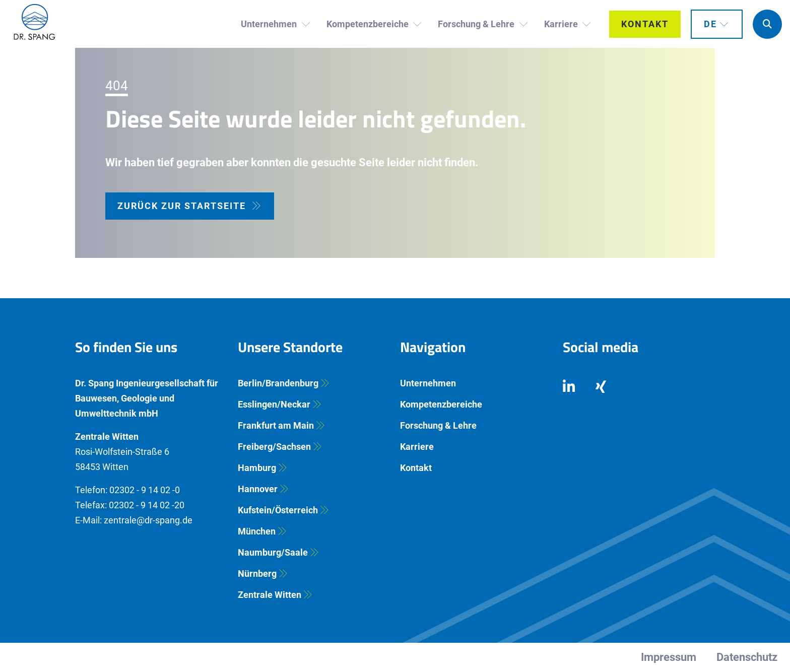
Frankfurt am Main (276, 425)
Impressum (669, 657)
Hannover (258, 489)
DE (710, 24)
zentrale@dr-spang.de (148, 520)
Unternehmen (428, 383)
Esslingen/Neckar (274, 404)
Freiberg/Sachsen (274, 447)
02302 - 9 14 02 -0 (145, 490)
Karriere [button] (562, 24)
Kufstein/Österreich (278, 510)
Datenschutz (747, 657)
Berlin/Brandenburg (278, 383)
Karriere (417, 447)
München (257, 531)
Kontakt (645, 24)
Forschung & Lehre (438, 425)
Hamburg (257, 468)
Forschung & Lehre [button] (477, 24)
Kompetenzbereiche (441, 404)
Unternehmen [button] (270, 24)
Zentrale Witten (270, 595)
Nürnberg (257, 574)
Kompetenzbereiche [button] (369, 24)
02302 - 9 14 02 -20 (147, 505)
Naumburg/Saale (273, 552)
